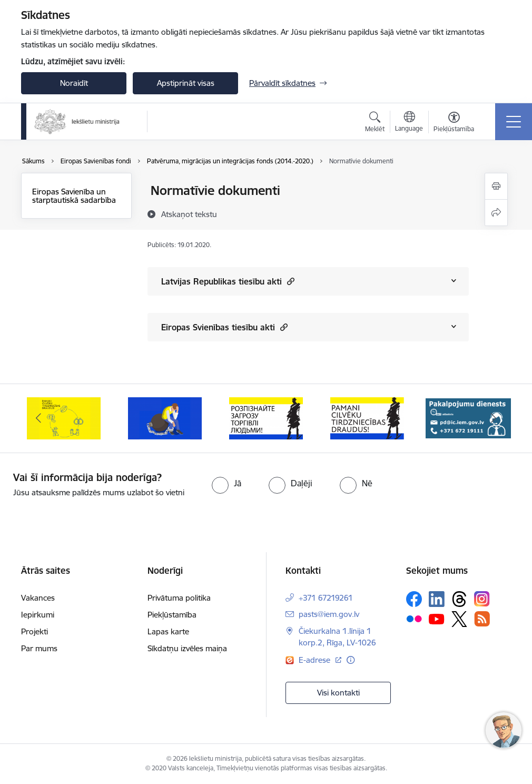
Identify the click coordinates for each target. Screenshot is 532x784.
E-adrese (316, 660)
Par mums (39, 648)
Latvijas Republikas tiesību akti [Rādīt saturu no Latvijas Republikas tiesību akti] (228, 281)
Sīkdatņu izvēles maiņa (187, 648)
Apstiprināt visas (186, 83)
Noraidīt (74, 83)
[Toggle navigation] (514, 122)
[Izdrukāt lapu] (496, 186)
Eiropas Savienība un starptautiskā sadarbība (74, 196)
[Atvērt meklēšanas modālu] (375, 123)
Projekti (35, 631)
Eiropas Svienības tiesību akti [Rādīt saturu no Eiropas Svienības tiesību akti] (224, 327)
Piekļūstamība (172, 615)
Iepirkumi (38, 615)
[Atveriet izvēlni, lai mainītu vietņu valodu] (409, 123)
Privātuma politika (179, 598)
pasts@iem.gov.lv (329, 614)
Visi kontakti (338, 693)
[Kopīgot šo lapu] (496, 213)
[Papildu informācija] (351, 660)
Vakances (38, 598)
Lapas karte (168, 631)
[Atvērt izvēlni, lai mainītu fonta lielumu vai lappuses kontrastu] (454, 123)
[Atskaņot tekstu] (189, 214)
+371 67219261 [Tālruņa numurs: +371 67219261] (326, 598)
